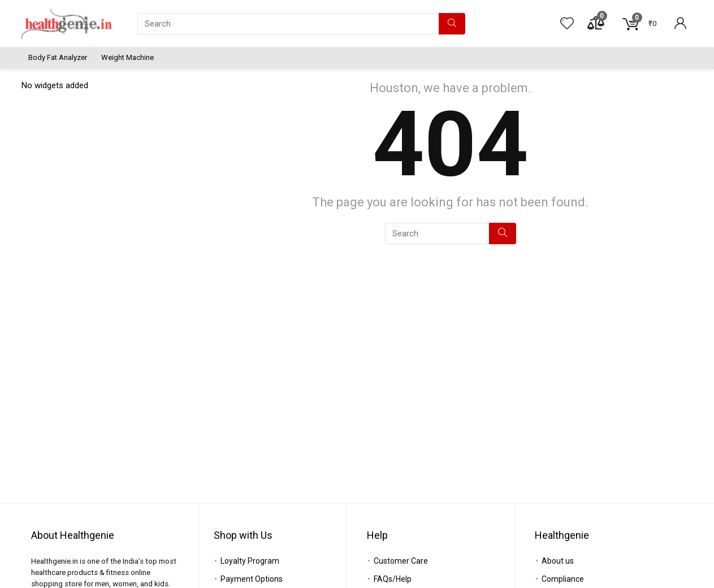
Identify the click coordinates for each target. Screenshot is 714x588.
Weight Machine (127, 57)
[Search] (452, 24)
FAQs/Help (393, 579)
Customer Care (401, 561)
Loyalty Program (250, 561)
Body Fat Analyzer (58, 57)
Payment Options (252, 579)
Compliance (563, 579)
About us (558, 561)
